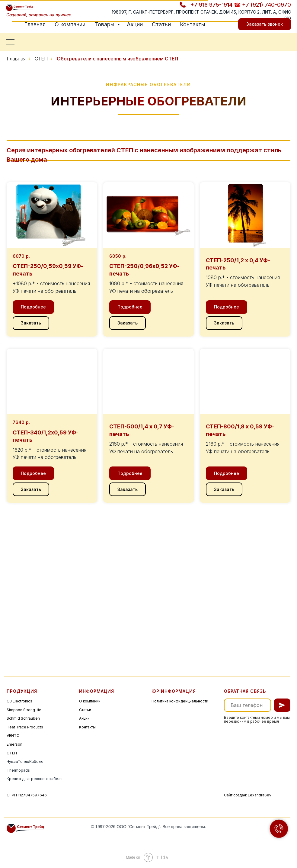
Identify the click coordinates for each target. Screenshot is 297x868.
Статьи (161, 24)
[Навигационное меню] (10, 42)
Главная (35, 24)
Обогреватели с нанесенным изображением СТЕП (117, 59)
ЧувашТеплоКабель (25, 762)
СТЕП (41, 59)
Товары (105, 24)
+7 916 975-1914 (211, 5)
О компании (70, 24)
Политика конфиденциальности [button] (180, 701)
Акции (135, 24)
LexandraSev (260, 795)
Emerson (14, 744)
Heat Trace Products (25, 727)
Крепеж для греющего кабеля (35, 779)
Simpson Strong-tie (24, 710)
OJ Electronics (19, 701)
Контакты (193, 24)
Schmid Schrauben (23, 718)
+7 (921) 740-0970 (267, 5)
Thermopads (18, 770)
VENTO (13, 736)
